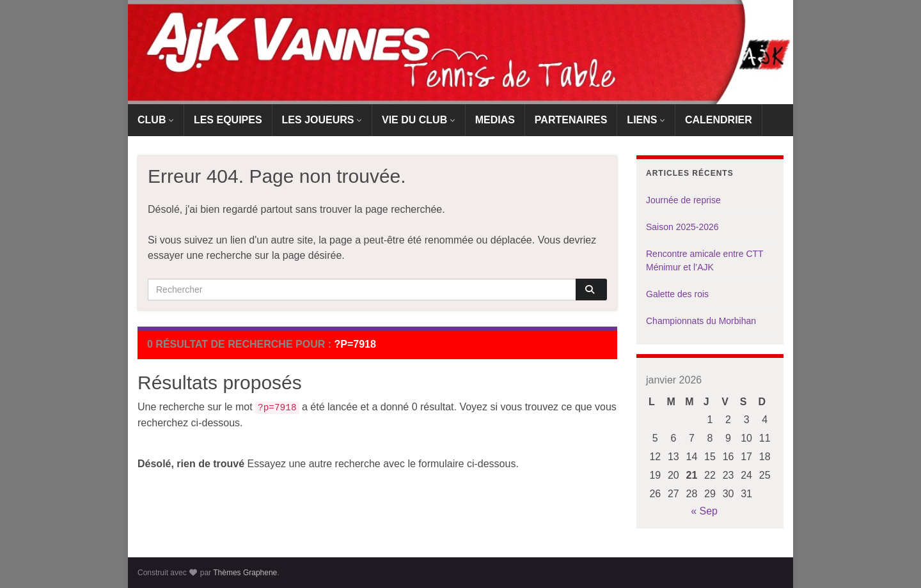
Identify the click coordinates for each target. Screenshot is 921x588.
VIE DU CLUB (419, 120)
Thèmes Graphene (245, 573)
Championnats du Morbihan (701, 321)
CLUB (156, 120)
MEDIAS (495, 120)
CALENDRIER (719, 120)
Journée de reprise (683, 200)
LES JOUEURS (322, 120)
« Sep (704, 511)
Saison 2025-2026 (682, 227)
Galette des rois (677, 294)
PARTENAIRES (571, 120)
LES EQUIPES (228, 120)
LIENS (646, 120)
